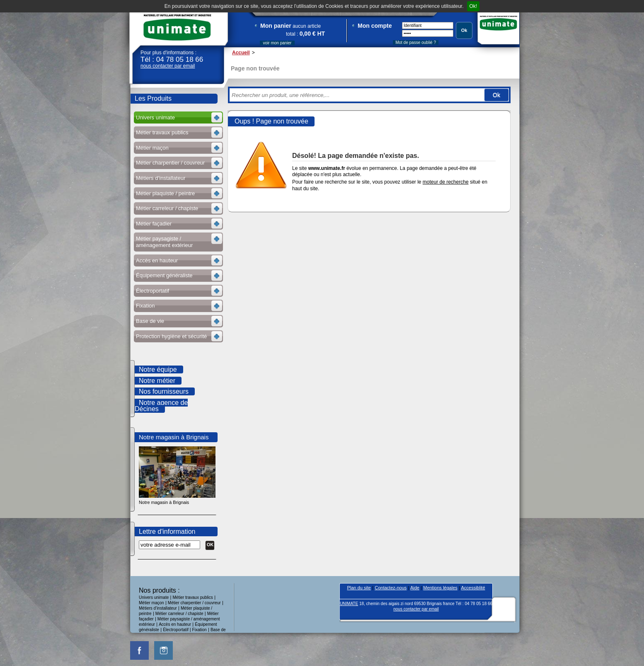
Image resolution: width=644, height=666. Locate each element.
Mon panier (276, 26)
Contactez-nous (391, 588)
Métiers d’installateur (158, 608)
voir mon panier (277, 43)
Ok (464, 30)
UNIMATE (177, 28)
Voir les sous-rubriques (178, 119)
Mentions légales (440, 588)
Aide (415, 588)
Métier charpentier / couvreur (194, 603)
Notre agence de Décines (161, 406)
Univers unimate (154, 597)
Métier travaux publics (193, 597)
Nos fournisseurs (164, 391)
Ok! (473, 6)
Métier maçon (151, 603)
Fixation (200, 630)
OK (210, 545)
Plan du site (359, 588)
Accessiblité (473, 588)
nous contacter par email (168, 66)
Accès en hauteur (175, 624)
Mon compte (375, 26)
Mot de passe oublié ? (416, 42)
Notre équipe (158, 369)
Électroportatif (176, 630)
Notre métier (157, 381)
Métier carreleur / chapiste (179, 614)
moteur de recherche (446, 182)
